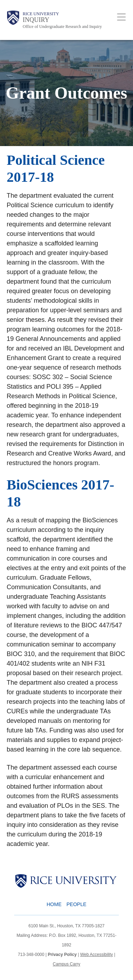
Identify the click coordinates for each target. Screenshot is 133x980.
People (76, 904)
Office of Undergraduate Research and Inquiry (62, 27)
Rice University (41, 14)
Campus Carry (66, 964)
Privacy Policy (62, 955)
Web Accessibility (96, 955)
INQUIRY (36, 20)
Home (54, 904)
